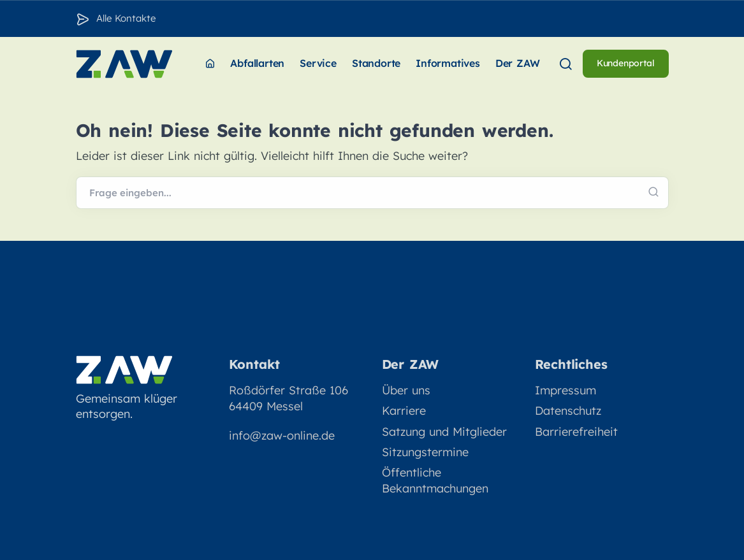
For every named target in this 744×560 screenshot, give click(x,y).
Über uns (406, 390)
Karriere (404, 411)
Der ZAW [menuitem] (518, 63)
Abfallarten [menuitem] (257, 63)
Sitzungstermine (425, 452)
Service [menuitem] (318, 63)
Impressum (565, 390)
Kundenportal (626, 63)
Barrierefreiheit (576, 432)
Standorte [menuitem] (376, 63)
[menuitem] (210, 64)
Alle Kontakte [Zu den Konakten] (126, 18)
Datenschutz (568, 411)
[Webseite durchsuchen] (372, 193)
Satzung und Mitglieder (444, 432)
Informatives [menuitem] (448, 63)
